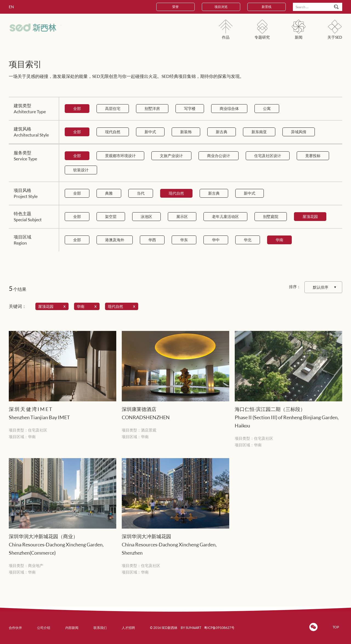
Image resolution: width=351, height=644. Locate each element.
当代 (141, 193)
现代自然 (113, 132)
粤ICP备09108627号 (219, 628)
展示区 (182, 216)
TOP (336, 627)
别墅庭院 (271, 216)
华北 (248, 240)
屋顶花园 (310, 216)
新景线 (267, 7)
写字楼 (190, 108)
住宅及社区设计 (268, 156)
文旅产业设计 (171, 156)
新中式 (150, 132)
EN (11, 7)
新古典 (222, 132)
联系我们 (100, 628)
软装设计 (81, 170)
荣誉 (175, 7)
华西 (152, 240)
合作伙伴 (15, 628)
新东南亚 (259, 132)
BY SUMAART (191, 628)
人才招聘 (128, 628)
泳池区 (146, 216)
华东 (184, 240)
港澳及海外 (115, 240)
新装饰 (186, 132)
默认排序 (321, 287)
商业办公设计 (219, 156)
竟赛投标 (313, 156)
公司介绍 (44, 628)
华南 (279, 240)
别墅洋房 (152, 108)
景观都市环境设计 (120, 156)
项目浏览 (221, 7)
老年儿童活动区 (225, 216)
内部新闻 (72, 628)
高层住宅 (113, 108)
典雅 (109, 193)
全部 (77, 108)
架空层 (111, 216)
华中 (216, 240)
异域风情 (299, 132)
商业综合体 (229, 108)
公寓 (267, 108)
